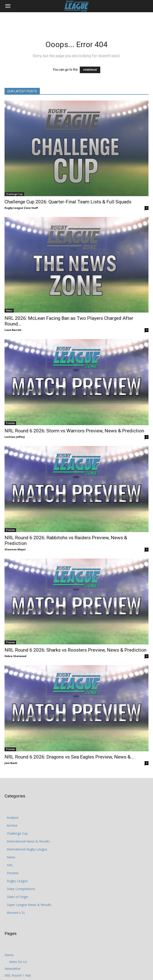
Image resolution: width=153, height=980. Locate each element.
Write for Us (18, 962)
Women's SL (16, 913)
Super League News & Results (29, 905)
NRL (10, 865)
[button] (8, 6)
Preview (10, 423)
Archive (12, 825)
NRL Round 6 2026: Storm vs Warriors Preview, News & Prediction (74, 431)
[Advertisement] (77, 20)
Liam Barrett (13, 330)
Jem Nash (11, 763)
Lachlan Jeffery (15, 437)
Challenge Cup (14, 194)
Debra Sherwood (15, 656)
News (9, 311)
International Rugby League (27, 849)
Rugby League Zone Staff (21, 208)
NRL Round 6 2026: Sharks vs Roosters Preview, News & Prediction (75, 650)
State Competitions (21, 889)
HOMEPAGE (90, 70)
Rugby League (17, 881)
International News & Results (28, 841)
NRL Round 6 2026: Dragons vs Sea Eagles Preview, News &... (69, 757)
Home (9, 955)
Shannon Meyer (15, 549)
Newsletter (13, 969)
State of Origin (18, 897)
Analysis (13, 817)
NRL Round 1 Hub (18, 975)
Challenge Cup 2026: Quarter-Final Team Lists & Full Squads (68, 202)
